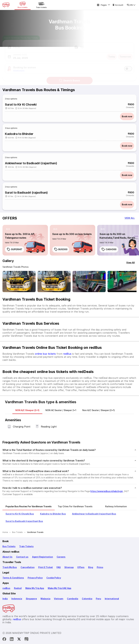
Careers (61, 557)
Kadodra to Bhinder (19, 134)
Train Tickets (26, 546)
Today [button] (112, 54)
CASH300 (109, 249)
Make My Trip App (35, 588)
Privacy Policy (35, 578)
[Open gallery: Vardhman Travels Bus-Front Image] (19, 282)
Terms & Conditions (13, 578)
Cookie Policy (54, 578)
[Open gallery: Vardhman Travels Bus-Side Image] (89, 282)
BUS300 (61, 249)
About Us (7, 557)
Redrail (18, 588)
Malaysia (45, 599)
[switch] (128, 66)
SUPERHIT (15, 249)
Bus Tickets (9, 546)
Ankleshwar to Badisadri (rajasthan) (31, 163)
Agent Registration (43, 557)
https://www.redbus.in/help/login (107, 491)
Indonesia (17, 599)
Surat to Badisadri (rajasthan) (26, 193)
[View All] (130, 263)
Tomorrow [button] (125, 54)
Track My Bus (10, 567)
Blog (91, 567)
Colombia (87, 599)
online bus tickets (45, 354)
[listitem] (8, 229)
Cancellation (28, 567)
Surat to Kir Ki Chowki (21, 104)
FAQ (59, 567)
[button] (37, 45)
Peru (98, 599)
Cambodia (73, 599)
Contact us (22, 557)
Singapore (31, 599)
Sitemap (69, 567)
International (112, 599)
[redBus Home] (6, 5)
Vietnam (59, 599)
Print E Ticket (46, 567)
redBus (67, 354)
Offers (81, 567)
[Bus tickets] (23, 5)
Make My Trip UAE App (60, 588)
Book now (127, 116)
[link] (25, 240)
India (5, 599)
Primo (100, 567)
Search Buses (69, 78)
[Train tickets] (41, 5)
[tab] (27, 410)
